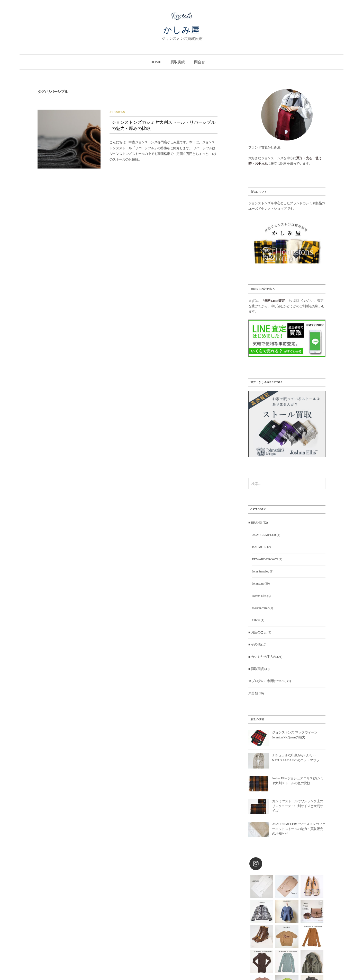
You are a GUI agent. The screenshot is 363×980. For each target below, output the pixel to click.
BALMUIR (259, 547)
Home (156, 62)
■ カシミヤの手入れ (262, 657)
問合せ (199, 62)
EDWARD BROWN (265, 559)
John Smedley (261, 571)
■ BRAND (255, 522)
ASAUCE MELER (264, 535)
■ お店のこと (258, 632)
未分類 (253, 693)
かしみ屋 (182, 30)
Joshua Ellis (259, 596)
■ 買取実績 (256, 669)
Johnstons (117, 112)
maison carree (260, 608)
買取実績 (178, 62)
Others (256, 620)
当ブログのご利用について (267, 681)
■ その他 (254, 644)
